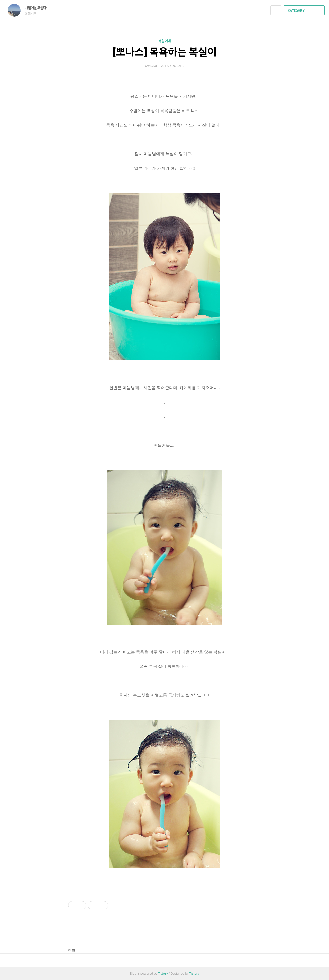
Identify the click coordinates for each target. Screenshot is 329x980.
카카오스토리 (248, 933)
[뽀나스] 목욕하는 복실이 (165, 52)
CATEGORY (305, 11)
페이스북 (239, 933)
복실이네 (164, 41)
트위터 (257, 933)
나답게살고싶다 (38, 8)
